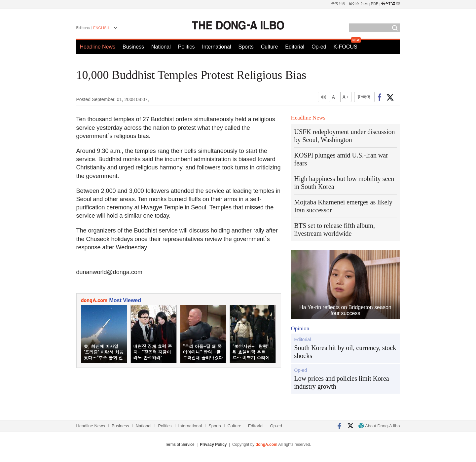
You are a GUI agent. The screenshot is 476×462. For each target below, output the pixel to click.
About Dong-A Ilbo (379, 426)
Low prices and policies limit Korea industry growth (342, 382)
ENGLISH (101, 28)
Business (133, 47)
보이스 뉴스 (358, 3)
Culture (270, 47)
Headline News (98, 47)
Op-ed (319, 47)
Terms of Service (180, 444)
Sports (246, 47)
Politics (186, 47)
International (216, 47)
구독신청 (338, 3)
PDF (375, 3)
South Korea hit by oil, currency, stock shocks (345, 352)
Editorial (295, 47)
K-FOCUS (346, 47)
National (161, 47)
